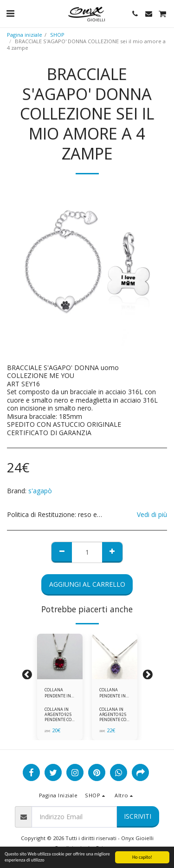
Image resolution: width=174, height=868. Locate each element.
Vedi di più (152, 515)
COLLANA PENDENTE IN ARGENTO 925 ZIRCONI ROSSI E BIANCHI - (60, 693)
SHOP (57, 35)
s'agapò (40, 491)
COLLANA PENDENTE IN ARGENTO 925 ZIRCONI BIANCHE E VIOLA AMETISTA (113, 693)
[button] (10, 13)
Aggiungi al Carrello (87, 584)
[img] (60, 656)
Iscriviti (138, 816)
